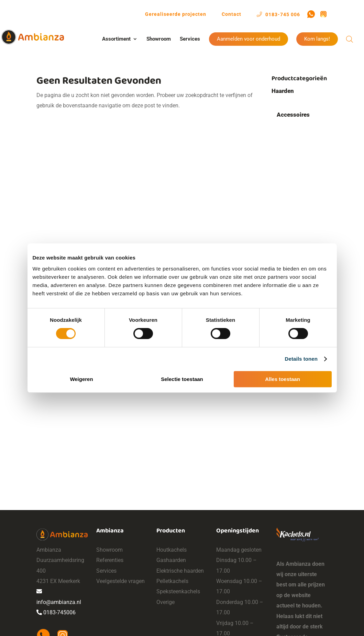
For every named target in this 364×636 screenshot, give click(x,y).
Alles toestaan (283, 379)
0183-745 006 (278, 14)
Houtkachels (172, 550)
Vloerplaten (297, 176)
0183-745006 (56, 612)
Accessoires (293, 115)
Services (190, 39)
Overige (166, 602)
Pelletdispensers (304, 149)
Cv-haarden (291, 202)
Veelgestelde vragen (120, 581)
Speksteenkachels (178, 591)
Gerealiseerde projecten (176, 14)
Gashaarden (292, 240)
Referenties (110, 560)
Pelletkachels (172, 581)
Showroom (159, 39)
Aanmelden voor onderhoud (249, 39)
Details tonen (301, 359)
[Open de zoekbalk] (350, 39)
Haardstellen (298, 162)
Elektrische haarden (180, 571)
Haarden (283, 91)
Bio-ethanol (292, 189)
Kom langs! (317, 39)
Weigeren (81, 379)
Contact (231, 14)
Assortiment (116, 39)
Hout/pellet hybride (302, 101)
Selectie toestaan (182, 379)
